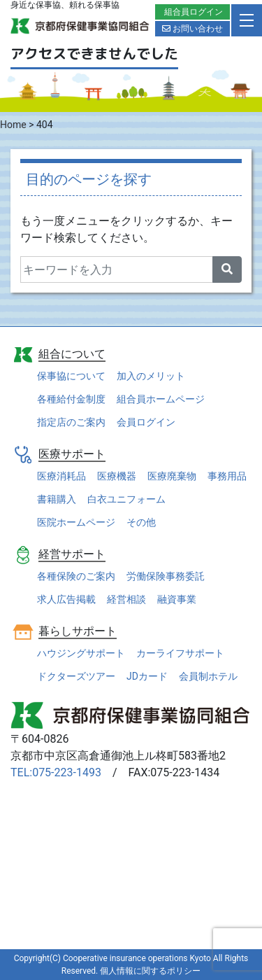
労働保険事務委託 (166, 576)
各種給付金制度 (71, 399)
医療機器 (117, 476)
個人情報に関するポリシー (150, 971)
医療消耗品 (61, 476)
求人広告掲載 (66, 599)
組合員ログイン (194, 12)
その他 (141, 522)
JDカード (147, 676)
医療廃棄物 (172, 476)
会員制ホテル (208, 676)
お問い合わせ (192, 29)
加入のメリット (151, 376)
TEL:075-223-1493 (56, 772)
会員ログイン (146, 422)
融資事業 (177, 599)
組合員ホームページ (161, 399)
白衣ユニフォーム (126, 499)
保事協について (71, 376)
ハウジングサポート (81, 653)
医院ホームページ (76, 522)
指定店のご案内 (71, 422)
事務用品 (227, 476)
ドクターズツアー (76, 676)
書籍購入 (57, 499)
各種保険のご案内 (76, 576)
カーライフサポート (180, 653)
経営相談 (126, 599)
